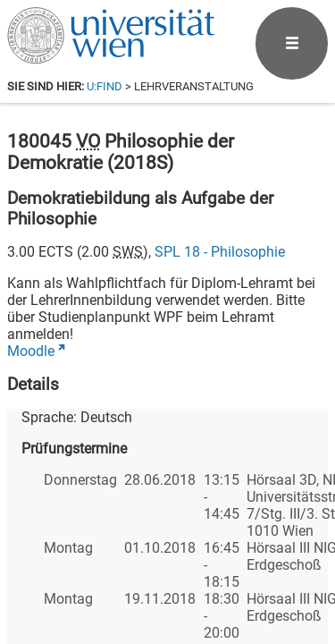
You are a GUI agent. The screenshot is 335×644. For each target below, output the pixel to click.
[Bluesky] (184, 569)
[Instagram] (299, 569)
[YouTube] (242, 569)
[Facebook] (127, 569)
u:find (105, 86)
